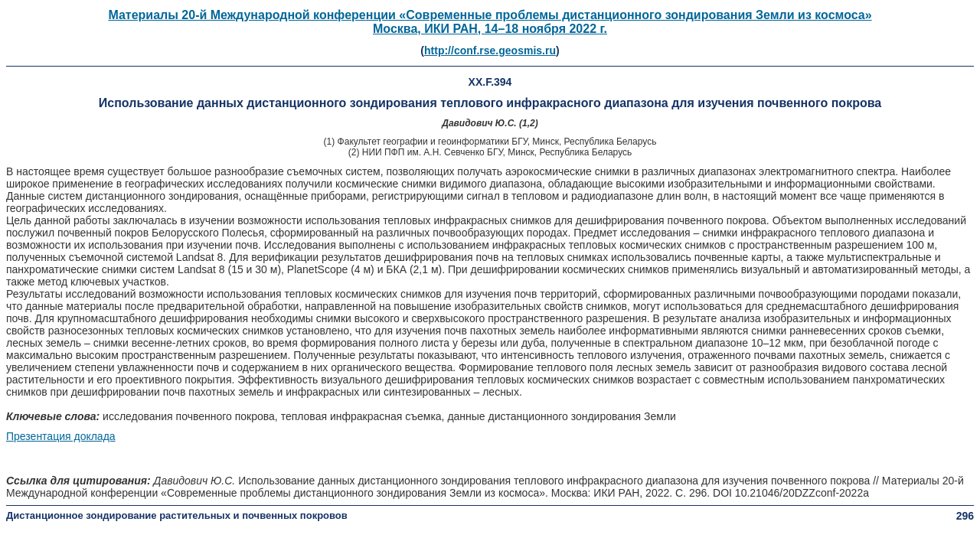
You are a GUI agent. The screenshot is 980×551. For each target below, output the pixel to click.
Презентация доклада (61, 436)
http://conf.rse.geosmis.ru (490, 51)
